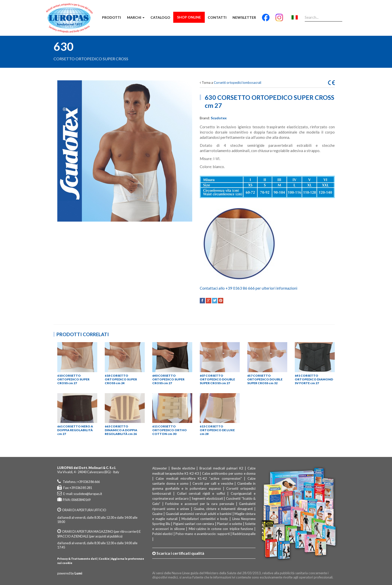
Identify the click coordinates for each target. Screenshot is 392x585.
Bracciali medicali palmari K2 (221, 468)
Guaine (157, 514)
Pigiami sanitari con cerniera (194, 524)
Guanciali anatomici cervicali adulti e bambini (199, 514)
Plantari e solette (229, 524)
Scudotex (219, 118)
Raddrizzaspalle (244, 534)
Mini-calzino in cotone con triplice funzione (221, 529)
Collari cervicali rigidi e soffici (201, 493)
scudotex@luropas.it (88, 494)
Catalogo (160, 17)
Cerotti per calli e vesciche (213, 483)
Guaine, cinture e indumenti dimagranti (223, 509)
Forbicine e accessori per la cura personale (199, 504)
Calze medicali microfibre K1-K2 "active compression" (199, 478)
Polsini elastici (162, 534)
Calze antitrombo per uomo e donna (229, 473)
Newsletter (244, 17)
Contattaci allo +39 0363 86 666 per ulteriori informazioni (248, 288)
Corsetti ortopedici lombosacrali (237, 83)
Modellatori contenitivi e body (205, 519)
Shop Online (189, 17)
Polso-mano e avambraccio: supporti (202, 534)
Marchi (136, 17)
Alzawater (160, 468)
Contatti (217, 17)
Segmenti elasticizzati (207, 498)
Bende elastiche (183, 468)
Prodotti (111, 17)
